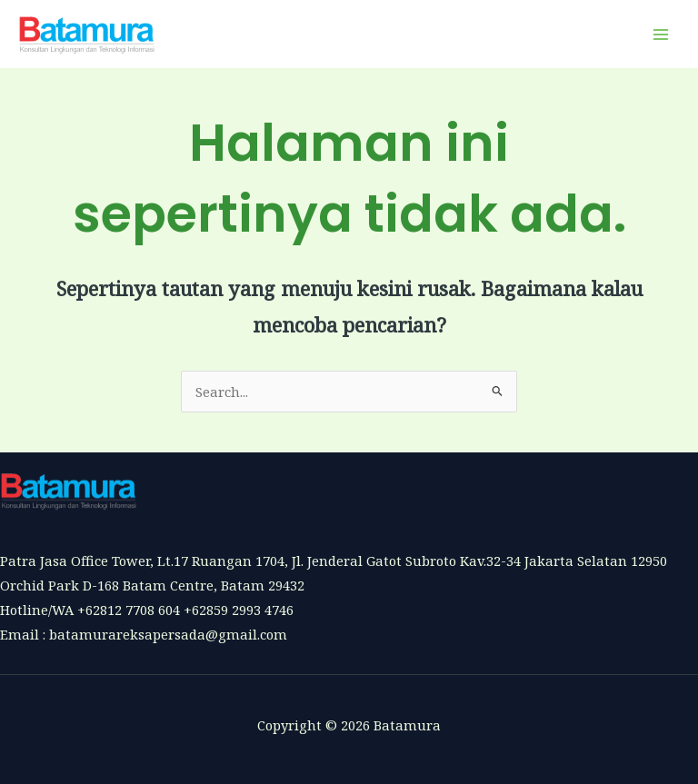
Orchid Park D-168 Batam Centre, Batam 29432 (152, 585)
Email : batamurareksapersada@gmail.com (144, 634)
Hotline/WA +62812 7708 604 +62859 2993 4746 (147, 610)
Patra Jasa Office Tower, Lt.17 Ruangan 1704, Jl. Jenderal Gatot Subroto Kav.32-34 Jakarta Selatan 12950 (334, 561)
